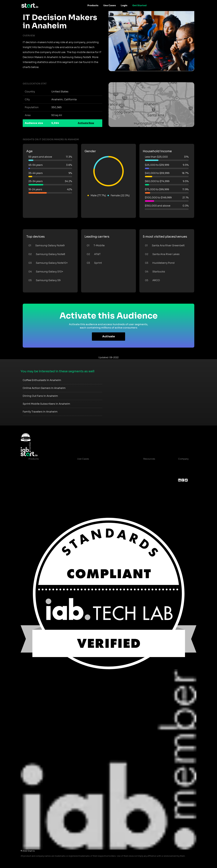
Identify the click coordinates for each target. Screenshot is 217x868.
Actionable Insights (39, 498)
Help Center (148, 492)
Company (183, 459)
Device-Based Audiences (43, 470)
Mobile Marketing (87, 475)
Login (124, 5)
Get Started (139, 5)
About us (183, 464)
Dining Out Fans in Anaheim (40, 396)
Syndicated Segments (41, 481)
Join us (182, 470)
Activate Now (86, 123)
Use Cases (110, 5)
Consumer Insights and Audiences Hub (99, 464)
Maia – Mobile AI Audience (43, 464)
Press (181, 475)
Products (93, 5)
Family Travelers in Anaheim (40, 412)
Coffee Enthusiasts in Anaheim (42, 380)
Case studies (148, 464)
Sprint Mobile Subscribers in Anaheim (46, 404)
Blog (144, 470)
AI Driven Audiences (40, 475)
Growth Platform (38, 486)
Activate (109, 336)
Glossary (146, 475)
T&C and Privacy (150, 481)
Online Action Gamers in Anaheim (44, 388)
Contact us (147, 486)
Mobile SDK (35, 492)
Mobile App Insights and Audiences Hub (100, 470)
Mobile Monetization (89, 481)
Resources (149, 459)
